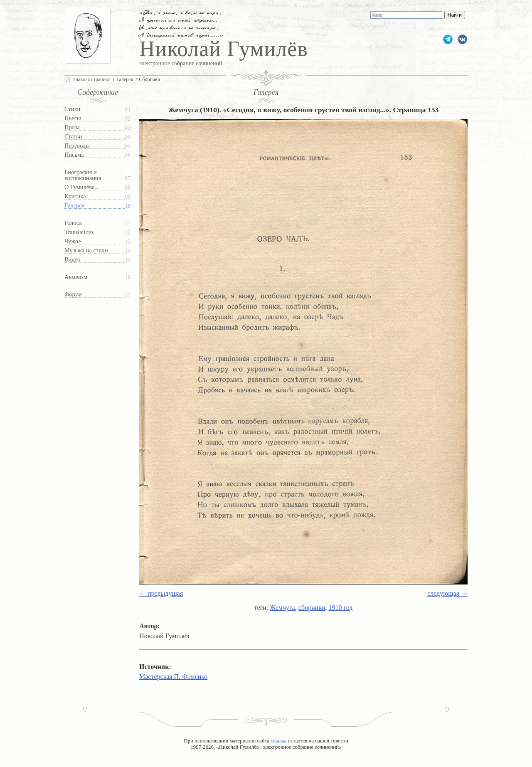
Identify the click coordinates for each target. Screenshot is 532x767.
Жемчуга (282, 608)
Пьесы (73, 118)
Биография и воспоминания (83, 175)
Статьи (73, 137)
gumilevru (462, 39)
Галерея (74, 206)
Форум (73, 295)
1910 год (341, 608)
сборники (312, 608)
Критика (75, 196)
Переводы (77, 146)
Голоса (73, 223)
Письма (74, 155)
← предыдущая (161, 593)
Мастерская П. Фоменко (173, 677)
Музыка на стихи (86, 250)
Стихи (72, 109)
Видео (72, 260)
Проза (72, 127)
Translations (79, 232)
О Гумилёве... (82, 187)
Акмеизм (76, 277)
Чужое (73, 241)
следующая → (447, 593)
